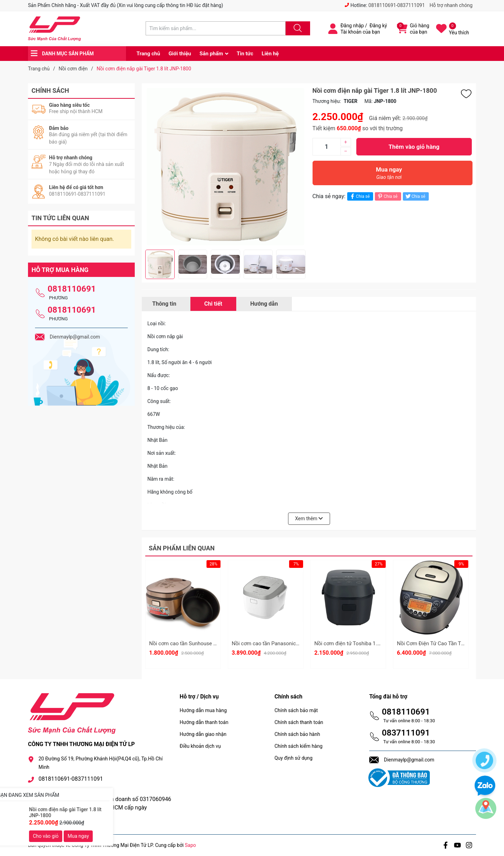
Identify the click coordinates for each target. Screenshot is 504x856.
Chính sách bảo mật (296, 710)
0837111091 (406, 733)
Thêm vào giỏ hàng (414, 147)
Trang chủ (148, 54)
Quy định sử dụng (293, 758)
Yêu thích (459, 33)
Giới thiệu (180, 54)
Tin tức (245, 54)
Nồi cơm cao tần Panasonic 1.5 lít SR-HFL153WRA (290, 643)
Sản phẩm (211, 54)
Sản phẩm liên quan (182, 548)
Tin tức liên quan (60, 218)
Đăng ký (378, 26)
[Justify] (297, 28)
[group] (225, 166)
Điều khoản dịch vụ (200, 746)
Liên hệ (270, 54)
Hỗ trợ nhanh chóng (451, 5)
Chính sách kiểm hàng (298, 746)
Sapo (190, 845)
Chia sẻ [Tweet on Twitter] (415, 196)
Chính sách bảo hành (297, 734)
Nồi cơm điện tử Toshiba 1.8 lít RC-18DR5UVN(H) (371, 643)
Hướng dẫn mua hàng (203, 710)
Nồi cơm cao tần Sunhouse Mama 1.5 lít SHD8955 (207, 643)
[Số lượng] (327, 147)
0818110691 (72, 289)
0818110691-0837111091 (397, 5)
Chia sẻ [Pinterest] (387, 196)
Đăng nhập (352, 26)
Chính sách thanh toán (299, 722)
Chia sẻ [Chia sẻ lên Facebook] (359, 196)
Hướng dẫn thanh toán (204, 722)
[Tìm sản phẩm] (216, 28)
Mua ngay (389, 175)
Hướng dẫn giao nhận (203, 734)
